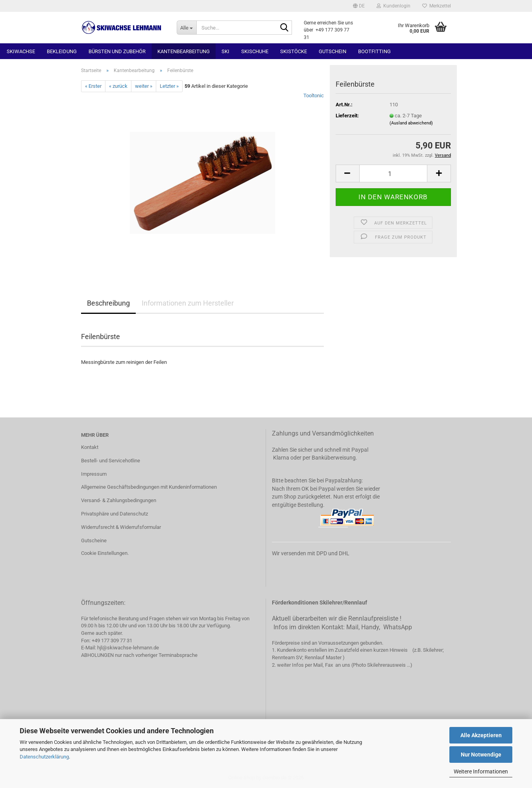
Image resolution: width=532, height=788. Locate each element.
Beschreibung (108, 303)
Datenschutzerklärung (44, 757)
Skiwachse (21, 51)
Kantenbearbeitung (184, 51)
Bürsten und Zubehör (117, 51)
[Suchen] (284, 28)
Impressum (94, 474)
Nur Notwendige (481, 755)
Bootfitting (374, 51)
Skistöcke (294, 51)
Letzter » (169, 86)
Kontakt (90, 447)
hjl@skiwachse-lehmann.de (128, 648)
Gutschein (332, 51)
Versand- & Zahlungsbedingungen (119, 500)
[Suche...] (187, 28)
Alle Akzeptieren (481, 735)
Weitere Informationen (481, 771)
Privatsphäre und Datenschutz (115, 514)
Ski (225, 51)
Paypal (360, 450)
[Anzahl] (393, 173)
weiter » (144, 86)
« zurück (118, 86)
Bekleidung (62, 51)
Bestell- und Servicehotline (111, 461)
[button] (359, 6)
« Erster (93, 86)
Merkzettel (437, 6)
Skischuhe (255, 51)
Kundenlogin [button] (393, 6)
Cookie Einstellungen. (105, 553)
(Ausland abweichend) (411, 123)
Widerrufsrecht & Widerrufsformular (121, 527)
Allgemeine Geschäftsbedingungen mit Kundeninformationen (149, 487)
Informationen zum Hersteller (188, 303)
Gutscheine (94, 540)
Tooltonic (314, 95)
